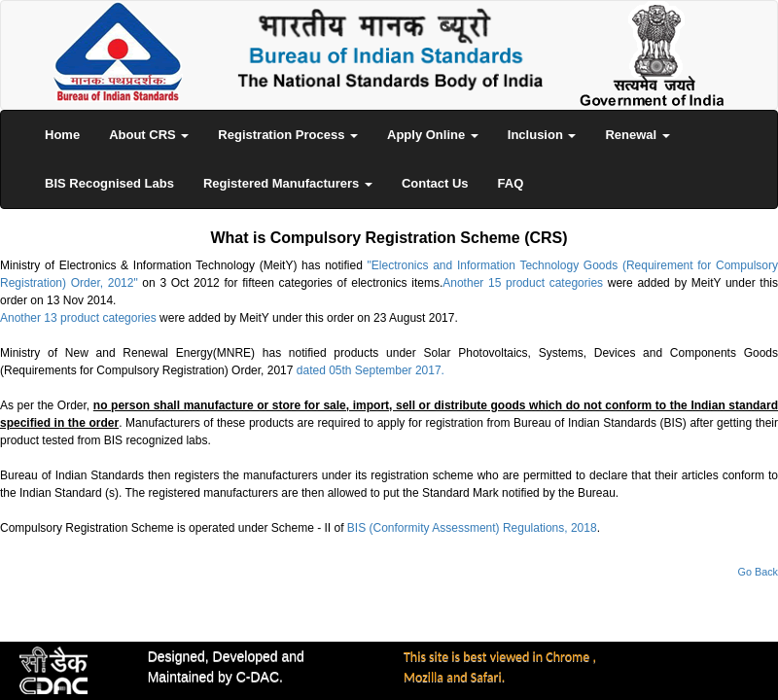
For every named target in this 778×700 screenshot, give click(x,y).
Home (62, 135)
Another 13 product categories (78, 318)
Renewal (637, 135)
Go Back (758, 572)
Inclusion (542, 135)
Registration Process (288, 135)
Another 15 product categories (523, 283)
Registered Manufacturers (288, 183)
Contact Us (435, 183)
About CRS (149, 135)
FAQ (511, 183)
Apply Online (433, 135)
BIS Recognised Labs (109, 183)
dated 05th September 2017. (371, 370)
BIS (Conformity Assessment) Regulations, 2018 (472, 528)
